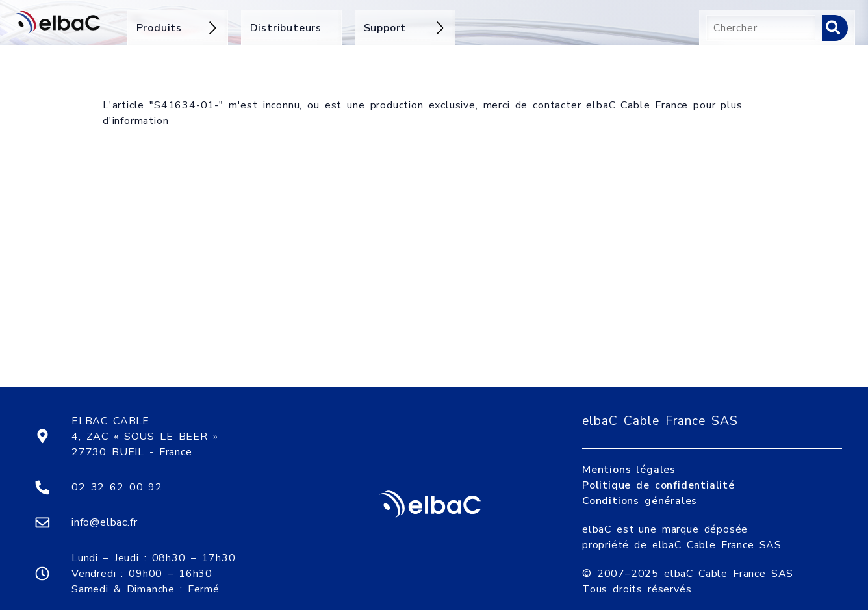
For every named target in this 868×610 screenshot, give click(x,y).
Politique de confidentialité (658, 475)
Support (405, 28)
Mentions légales (629, 459)
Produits (178, 28)
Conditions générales (640, 490)
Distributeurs (286, 28)
